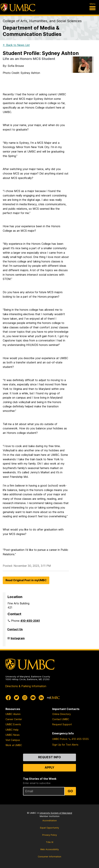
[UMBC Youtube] (33, 698)
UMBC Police (60, 739)
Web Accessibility (49, 849)
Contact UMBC (61, 719)
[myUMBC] (53, 698)
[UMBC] (18, 7)
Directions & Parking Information (26, 686)
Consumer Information (49, 857)
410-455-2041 (30, 621)
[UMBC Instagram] (25, 698)
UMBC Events (13, 724)
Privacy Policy (50, 835)
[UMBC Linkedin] (41, 698)
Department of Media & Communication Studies (32, 31)
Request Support (62, 724)
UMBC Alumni (13, 714)
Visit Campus (13, 740)
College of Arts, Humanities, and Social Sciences (42, 21)
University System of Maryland (56, 813)
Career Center (14, 719)
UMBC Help (12, 730)
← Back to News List (16, 45)
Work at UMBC (14, 745)
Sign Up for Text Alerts (65, 745)
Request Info (49, 757)
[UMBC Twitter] (16, 698)
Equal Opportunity (49, 828)
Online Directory (62, 714)
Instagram (18, 640)
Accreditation (50, 821)
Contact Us (15, 629)
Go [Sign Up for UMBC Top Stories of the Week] (70, 791)
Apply (49, 767)
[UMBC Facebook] (8, 698)
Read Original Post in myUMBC (26, 580)
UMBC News (13, 735)
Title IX (50, 842)
